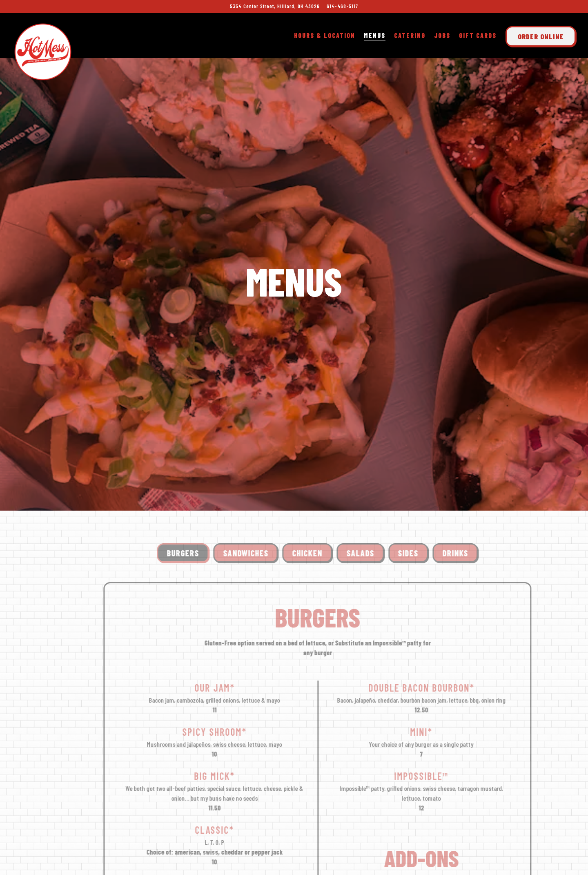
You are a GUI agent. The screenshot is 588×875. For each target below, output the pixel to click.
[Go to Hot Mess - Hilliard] (275, 6)
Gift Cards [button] (478, 35)
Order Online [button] (541, 36)
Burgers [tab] (193, 476)
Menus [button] (375, 35)
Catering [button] (410, 35)
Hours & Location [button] (325, 35)
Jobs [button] (442, 35)
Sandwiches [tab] (256, 476)
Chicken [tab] (318, 476)
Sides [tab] (419, 476)
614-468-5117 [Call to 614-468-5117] (342, 6)
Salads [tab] (371, 476)
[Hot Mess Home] (43, 50)
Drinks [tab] (466, 476)
